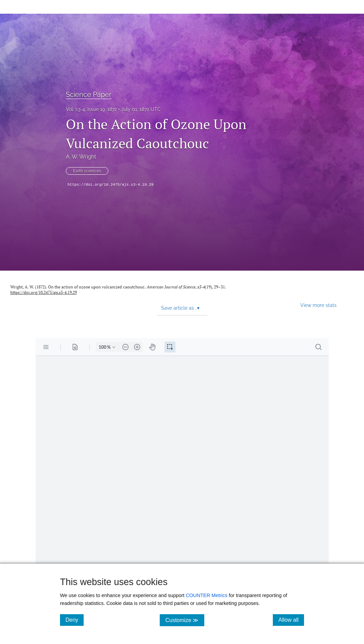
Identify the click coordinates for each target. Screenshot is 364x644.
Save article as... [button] (180, 308)
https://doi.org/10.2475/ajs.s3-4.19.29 (111, 185)
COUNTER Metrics (207, 595)
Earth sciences (87, 171)
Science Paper (89, 95)
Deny (75, 620)
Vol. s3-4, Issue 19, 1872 (91, 109)
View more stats (318, 305)
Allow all (291, 620)
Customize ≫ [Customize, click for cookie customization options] (185, 620)
